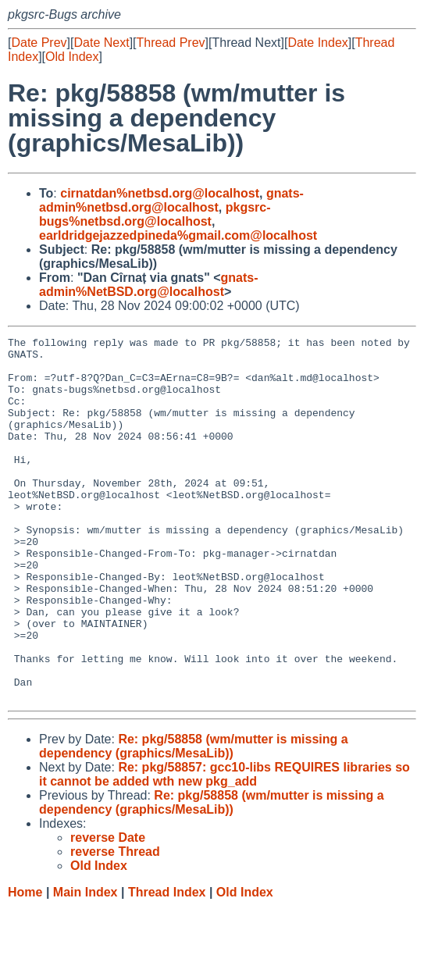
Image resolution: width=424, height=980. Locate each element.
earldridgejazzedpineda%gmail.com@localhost (178, 235)
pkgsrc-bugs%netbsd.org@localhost (155, 214)
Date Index (317, 43)
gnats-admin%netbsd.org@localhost (171, 200)
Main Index (86, 965)
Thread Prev (171, 43)
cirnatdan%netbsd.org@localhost (160, 193)
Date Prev (39, 43)
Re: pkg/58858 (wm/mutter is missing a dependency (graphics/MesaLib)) (194, 819)
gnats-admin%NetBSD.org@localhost (149, 285)
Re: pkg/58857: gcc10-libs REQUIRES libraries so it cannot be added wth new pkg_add (224, 847)
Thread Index (167, 965)
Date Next (101, 43)
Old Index (72, 57)
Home (25, 965)
